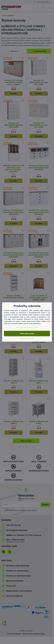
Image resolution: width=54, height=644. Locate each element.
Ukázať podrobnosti (27, 339)
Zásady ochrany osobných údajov (27, 327)
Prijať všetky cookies (27, 334)
